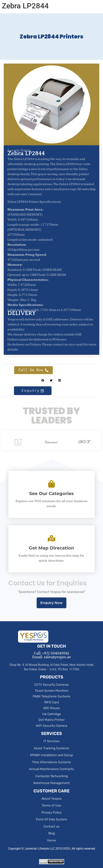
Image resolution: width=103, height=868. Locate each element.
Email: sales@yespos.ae (51, 657)
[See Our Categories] (51, 484)
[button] (43, 380)
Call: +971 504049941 (51, 653)
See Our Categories (51, 493)
